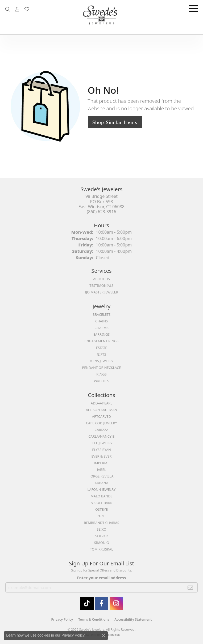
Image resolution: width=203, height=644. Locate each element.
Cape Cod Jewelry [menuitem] (101, 423)
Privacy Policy (62, 619)
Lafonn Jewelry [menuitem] (102, 489)
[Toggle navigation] (193, 8)
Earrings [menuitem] (102, 334)
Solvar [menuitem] (101, 536)
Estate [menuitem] (102, 348)
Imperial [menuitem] (102, 463)
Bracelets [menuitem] (101, 314)
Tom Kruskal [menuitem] (101, 549)
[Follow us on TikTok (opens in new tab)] (87, 603)
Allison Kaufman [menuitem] (102, 410)
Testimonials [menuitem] (101, 285)
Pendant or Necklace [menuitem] (102, 368)
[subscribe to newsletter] (190, 587)
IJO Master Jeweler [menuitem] (101, 292)
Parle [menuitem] (101, 516)
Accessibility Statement (133, 619)
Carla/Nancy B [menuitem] (101, 436)
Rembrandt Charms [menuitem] (101, 523)
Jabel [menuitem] (102, 470)
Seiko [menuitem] (101, 529)
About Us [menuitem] (101, 279)
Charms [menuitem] (101, 328)
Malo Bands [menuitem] (101, 496)
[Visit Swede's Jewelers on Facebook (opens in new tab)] (102, 603)
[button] (8, 9)
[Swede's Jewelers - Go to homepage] (102, 17)
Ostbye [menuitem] (101, 509)
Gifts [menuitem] (101, 354)
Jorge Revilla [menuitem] (102, 476)
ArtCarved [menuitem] (101, 416)
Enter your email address (101, 578)
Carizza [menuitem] (101, 430)
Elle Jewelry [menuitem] (101, 443)
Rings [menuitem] (101, 374)
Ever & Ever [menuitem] (102, 456)
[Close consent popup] (103, 636)
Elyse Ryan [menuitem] (101, 450)
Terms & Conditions (94, 619)
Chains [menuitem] (101, 321)
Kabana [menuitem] (101, 483)
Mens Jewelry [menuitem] (101, 361)
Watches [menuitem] (101, 381)
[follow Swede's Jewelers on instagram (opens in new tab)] (116, 603)
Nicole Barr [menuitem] (101, 503)
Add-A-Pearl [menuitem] (101, 403)
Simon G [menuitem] (101, 543)
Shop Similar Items (115, 122)
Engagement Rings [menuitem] (102, 341)
